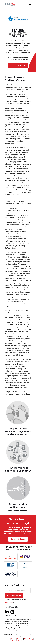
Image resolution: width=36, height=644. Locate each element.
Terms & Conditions (18, 641)
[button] (30, 4)
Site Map (20, 639)
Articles (13, 639)
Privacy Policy (9, 602)
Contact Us (6, 639)
